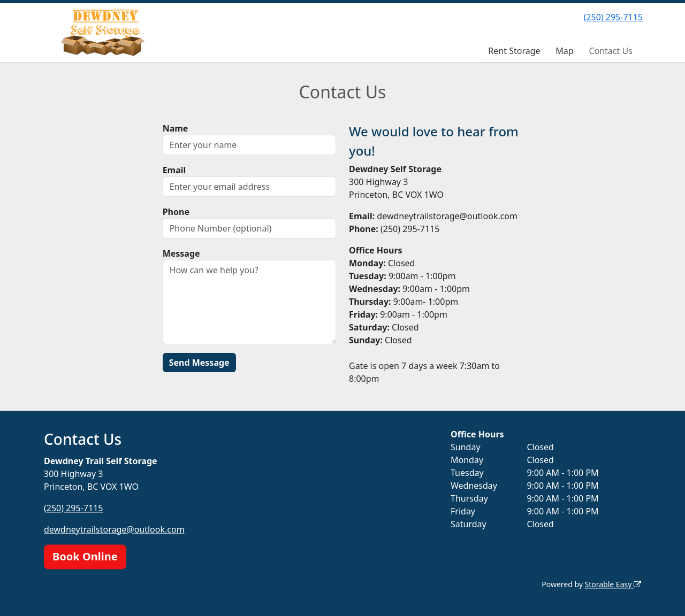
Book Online (85, 556)
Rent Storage (514, 51)
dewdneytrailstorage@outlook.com (114, 529)
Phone (176, 212)
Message (181, 253)
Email (174, 170)
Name (176, 128)
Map (564, 51)
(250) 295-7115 (613, 17)
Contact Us (610, 51)
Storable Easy (613, 584)
